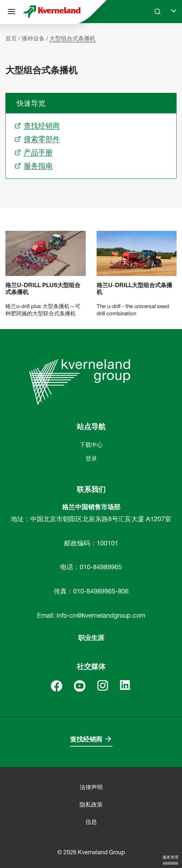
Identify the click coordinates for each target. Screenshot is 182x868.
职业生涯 (91, 638)
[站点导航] (12, 12)
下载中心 (91, 445)
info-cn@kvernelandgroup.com (101, 615)
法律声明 (91, 787)
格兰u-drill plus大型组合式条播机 (43, 289)
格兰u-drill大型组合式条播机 (134, 289)
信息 (91, 822)
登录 (91, 458)
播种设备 (33, 38)
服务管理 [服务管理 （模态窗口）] (170, 860)
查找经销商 (86, 739)
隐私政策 (91, 804)
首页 (11, 38)
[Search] (157, 12)
